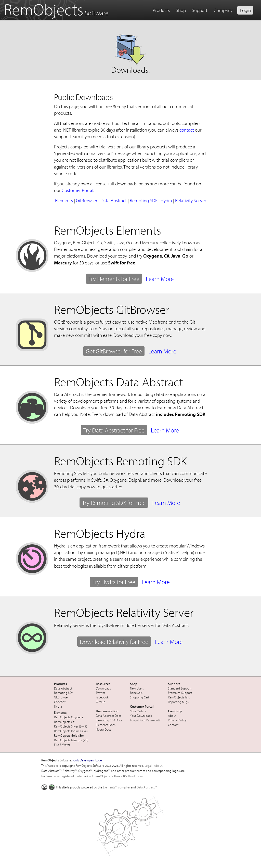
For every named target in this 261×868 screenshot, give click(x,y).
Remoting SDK (144, 200)
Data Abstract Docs (109, 716)
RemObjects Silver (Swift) (70, 726)
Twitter (100, 693)
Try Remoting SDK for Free (114, 503)
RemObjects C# (64, 722)
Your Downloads (141, 716)
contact (187, 130)
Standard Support (180, 688)
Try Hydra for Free (114, 582)
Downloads (103, 688)
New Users (137, 688)
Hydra (166, 200)
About (172, 716)
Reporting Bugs (178, 702)
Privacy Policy (177, 720)
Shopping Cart (140, 697)
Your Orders (138, 711)
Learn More (160, 279)
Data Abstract (114, 200)
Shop (181, 10)
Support (200, 10)
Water (66, 745)
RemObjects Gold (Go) (69, 735)
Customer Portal (77, 190)
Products (161, 10)
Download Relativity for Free (114, 642)
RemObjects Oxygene (69, 717)
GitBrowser (87, 200)
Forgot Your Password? (145, 720)
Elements (64, 200)
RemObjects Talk (179, 697)
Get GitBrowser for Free (114, 351)
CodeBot (60, 702)
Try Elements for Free (114, 279)
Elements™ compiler (116, 787)
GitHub (101, 702)
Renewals (136, 693)
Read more (135, 776)
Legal (148, 765)
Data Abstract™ (147, 787)
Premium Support (180, 693)
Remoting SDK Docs (109, 720)
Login (245, 10)
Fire (56, 745)
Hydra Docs (103, 729)
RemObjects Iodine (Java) (71, 731)
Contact (173, 725)
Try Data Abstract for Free (114, 430)
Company (223, 10)
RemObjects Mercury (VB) (71, 740)
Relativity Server (191, 200)
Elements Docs (106, 725)
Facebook (102, 697)
